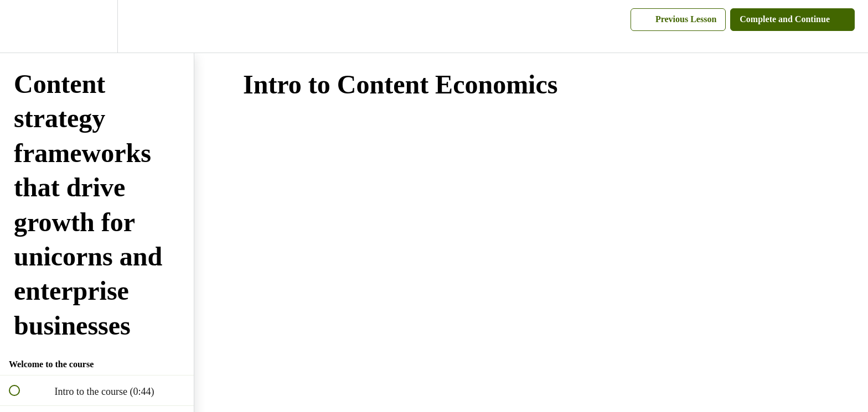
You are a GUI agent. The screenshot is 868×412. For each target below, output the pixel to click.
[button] (20, 26)
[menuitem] (97, 26)
